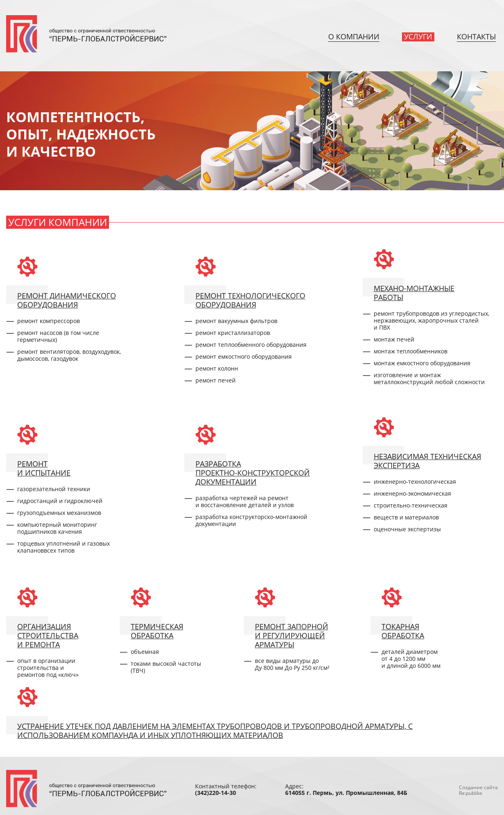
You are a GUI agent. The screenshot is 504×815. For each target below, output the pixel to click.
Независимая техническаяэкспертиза (427, 461)
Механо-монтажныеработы (414, 293)
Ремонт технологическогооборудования (250, 300)
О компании (354, 36)
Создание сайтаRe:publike (478, 790)
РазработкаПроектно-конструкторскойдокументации (253, 472)
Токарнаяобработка (403, 631)
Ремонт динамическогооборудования (67, 300)
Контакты (476, 36)
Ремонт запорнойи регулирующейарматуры (292, 635)
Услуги (418, 36)
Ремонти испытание (44, 468)
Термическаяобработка (157, 631)
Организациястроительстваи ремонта (48, 635)
